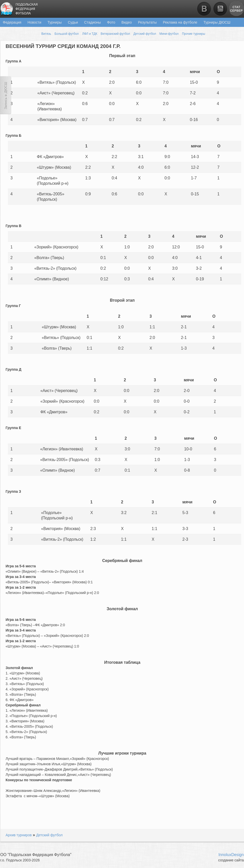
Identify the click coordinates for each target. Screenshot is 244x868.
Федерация (12, 22)
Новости (34, 22)
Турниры (55, 22)
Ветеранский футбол (115, 34)
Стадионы (93, 22)
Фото (111, 22)
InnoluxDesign (231, 855)
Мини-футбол (169, 34)
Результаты (147, 22)
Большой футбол (67, 34)
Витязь (46, 34)
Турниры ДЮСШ (217, 22)
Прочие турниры (193, 34)
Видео (127, 22)
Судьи (73, 22)
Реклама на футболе (180, 22)
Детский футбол (145, 34)
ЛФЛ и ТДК (90, 34)
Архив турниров (19, 835)
